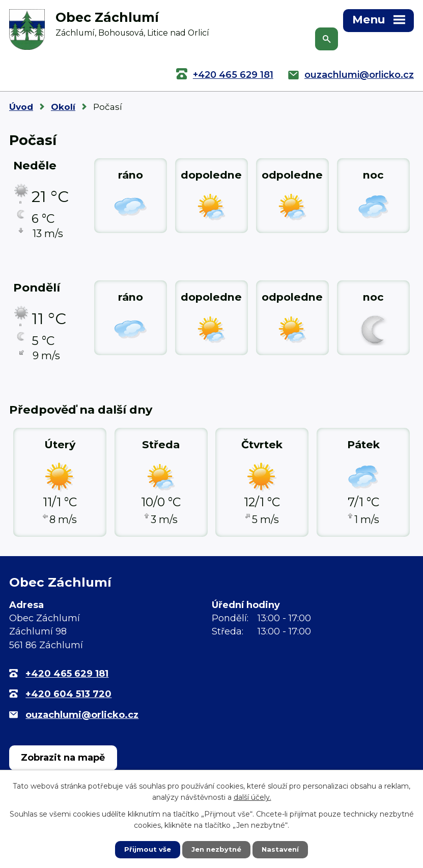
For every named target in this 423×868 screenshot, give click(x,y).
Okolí (63, 107)
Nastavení (283, 849)
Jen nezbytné (216, 849)
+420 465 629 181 (233, 75)
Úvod (21, 107)
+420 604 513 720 (68, 694)
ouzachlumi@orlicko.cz (359, 75)
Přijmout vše (145, 849)
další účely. (252, 797)
